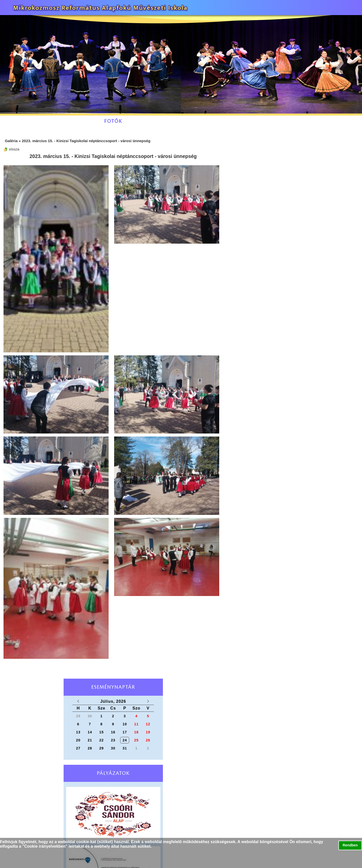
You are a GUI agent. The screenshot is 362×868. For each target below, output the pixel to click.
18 (137, 732)
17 (125, 732)
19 (148, 732)
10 (125, 724)
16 (113, 732)
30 (113, 748)
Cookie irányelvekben (45, 846)
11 (137, 724)
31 (125, 748)
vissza (12, 149)
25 (137, 740)
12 (148, 724)
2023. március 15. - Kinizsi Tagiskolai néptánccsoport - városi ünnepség (86, 141)
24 (125, 740)
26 (148, 740)
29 (102, 748)
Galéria (11, 141)
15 (102, 732)
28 (90, 748)
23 (113, 740)
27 (78, 748)
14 (90, 732)
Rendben (350, 845)
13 (78, 732)
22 (102, 740)
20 (78, 740)
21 (90, 740)
